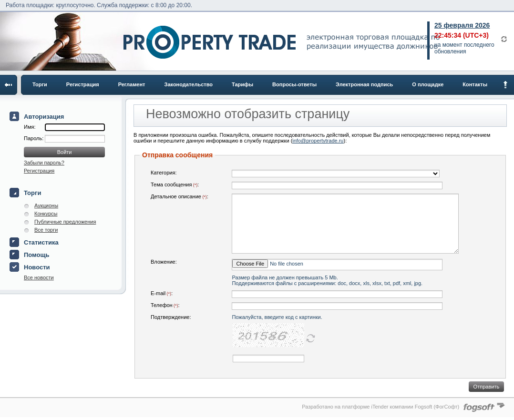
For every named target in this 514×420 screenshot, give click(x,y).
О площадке (428, 84)
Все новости (39, 277)
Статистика (41, 242)
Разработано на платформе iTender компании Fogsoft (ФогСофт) (380, 407)
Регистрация (83, 84)
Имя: (30, 127)
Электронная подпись (364, 84)
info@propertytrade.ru (318, 141)
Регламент (132, 84)
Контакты (475, 84)
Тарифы (242, 84)
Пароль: (34, 138)
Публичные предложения (65, 222)
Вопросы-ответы (294, 84)
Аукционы (46, 205)
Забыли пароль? (44, 163)
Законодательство (189, 84)
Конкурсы (46, 214)
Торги (40, 84)
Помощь (36, 255)
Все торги (46, 230)
